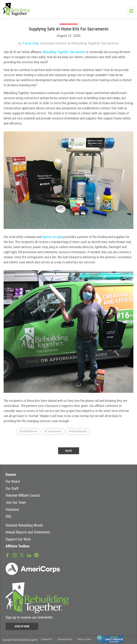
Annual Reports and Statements (28, 532)
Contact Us (47, 639)
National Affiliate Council (23, 495)
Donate (11, 475)
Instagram (15, 555)
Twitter (22, 555)
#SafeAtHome (28, 431)
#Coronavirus (53, 431)
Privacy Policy (65, 639)
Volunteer (12, 510)
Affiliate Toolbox (18, 546)
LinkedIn (29, 555)
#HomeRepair (78, 431)
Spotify (36, 555)
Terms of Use (84, 639)
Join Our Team (16, 502)
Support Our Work (18, 539)
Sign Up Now (22, 626)
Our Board (13, 481)
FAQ (8, 516)
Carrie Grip (31, 43)
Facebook (7, 555)
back (69, 451)
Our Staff (12, 488)
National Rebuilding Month (24, 525)
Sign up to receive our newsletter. (29, 617)
